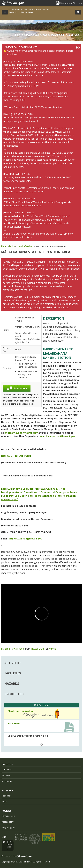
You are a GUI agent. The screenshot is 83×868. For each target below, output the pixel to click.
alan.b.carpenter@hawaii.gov (58, 436)
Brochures (7, 781)
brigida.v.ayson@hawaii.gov (21, 433)
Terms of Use (8, 816)
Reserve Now (17, 388)
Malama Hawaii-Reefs (13, 649)
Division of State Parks (21, 12)
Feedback (6, 796)
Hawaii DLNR (38, 649)
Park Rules (14, 723)
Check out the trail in (19, 711)
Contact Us (7, 769)
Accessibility (8, 822)
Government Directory (71, 3)
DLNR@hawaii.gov (9, 846)
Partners (6, 775)
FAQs (4, 802)
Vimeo (53, 649)
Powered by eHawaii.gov (17, 858)
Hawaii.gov (13, 3)
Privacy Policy (8, 828)
